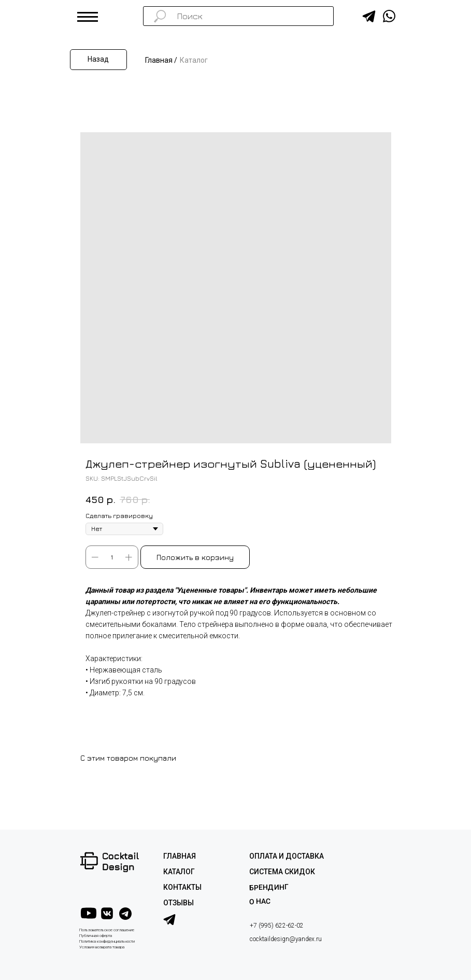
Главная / (161, 60)
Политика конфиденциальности (107, 941)
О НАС (259, 901)
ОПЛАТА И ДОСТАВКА (287, 856)
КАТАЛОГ (179, 872)
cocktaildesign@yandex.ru (286, 939)
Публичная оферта (96, 936)
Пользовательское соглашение (107, 930)
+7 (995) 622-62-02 (277, 926)
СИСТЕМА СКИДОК (282, 872)
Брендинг (268, 887)
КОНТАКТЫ (182, 887)
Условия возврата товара (102, 947)
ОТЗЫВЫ (179, 903)
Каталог (194, 60)
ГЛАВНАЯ (180, 856)
